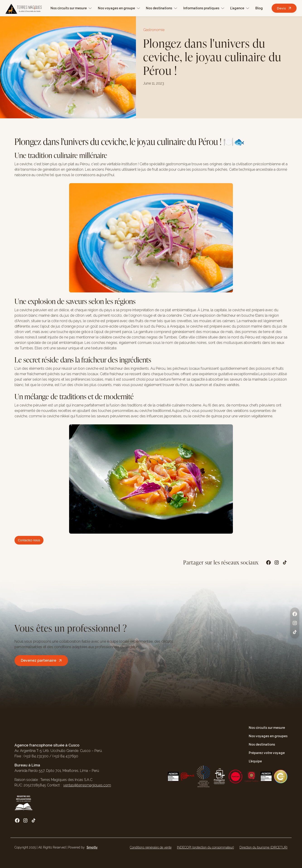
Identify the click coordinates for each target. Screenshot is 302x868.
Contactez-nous (29, 540)
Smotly (92, 847)
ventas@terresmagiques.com (87, 785)
